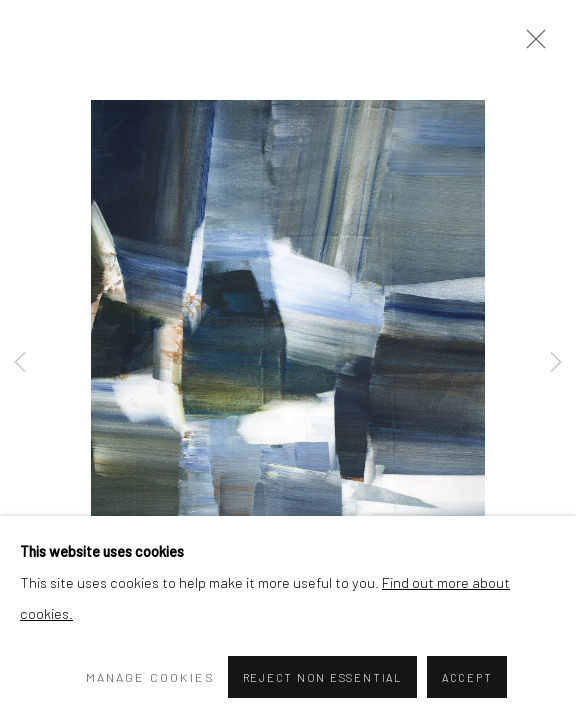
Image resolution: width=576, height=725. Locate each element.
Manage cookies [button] (150, 677)
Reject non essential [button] (322, 677)
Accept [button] (467, 677)
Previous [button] (20, 363)
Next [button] (556, 363)
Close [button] (531, 45)
